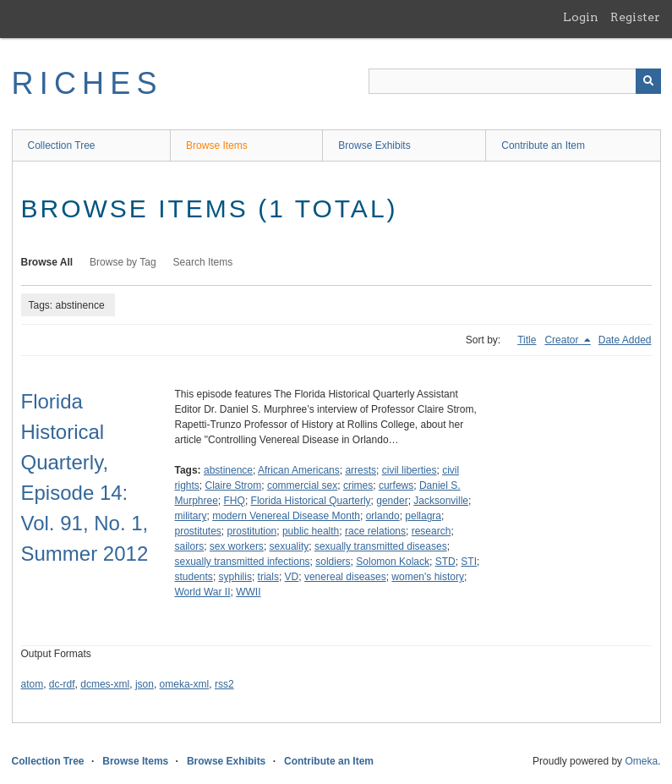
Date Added (625, 340)
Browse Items (217, 145)
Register (635, 17)
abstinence (228, 470)
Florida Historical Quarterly (311, 501)
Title (527, 340)
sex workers (237, 546)
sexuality (290, 546)
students (194, 577)
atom (33, 684)
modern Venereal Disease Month (286, 516)
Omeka (641, 761)
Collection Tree (62, 145)
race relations (375, 531)
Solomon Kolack (393, 562)
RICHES (87, 83)
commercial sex (302, 485)
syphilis (235, 577)
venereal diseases (345, 577)
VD (292, 577)
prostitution (252, 531)
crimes (358, 485)
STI (469, 562)
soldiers (333, 562)
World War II (203, 592)
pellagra (423, 516)
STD (445, 562)
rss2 (224, 684)
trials (268, 577)
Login (581, 17)
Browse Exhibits (374, 145)
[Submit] (648, 81)
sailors (190, 546)
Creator (563, 340)
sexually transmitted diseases (381, 546)
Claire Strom (234, 485)
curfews (396, 485)
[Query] (515, 81)
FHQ (235, 501)
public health (311, 531)
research (432, 531)
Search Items (203, 262)
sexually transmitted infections (243, 562)
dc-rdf (62, 684)
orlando (383, 516)
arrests (361, 470)
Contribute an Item (543, 145)
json (145, 684)
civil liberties (410, 470)
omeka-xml (185, 684)
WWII (248, 592)
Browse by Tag (123, 262)
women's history (428, 577)
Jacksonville (441, 501)
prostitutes (198, 531)
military (191, 516)
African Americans (299, 470)
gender (392, 501)
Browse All (47, 262)
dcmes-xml (105, 684)
